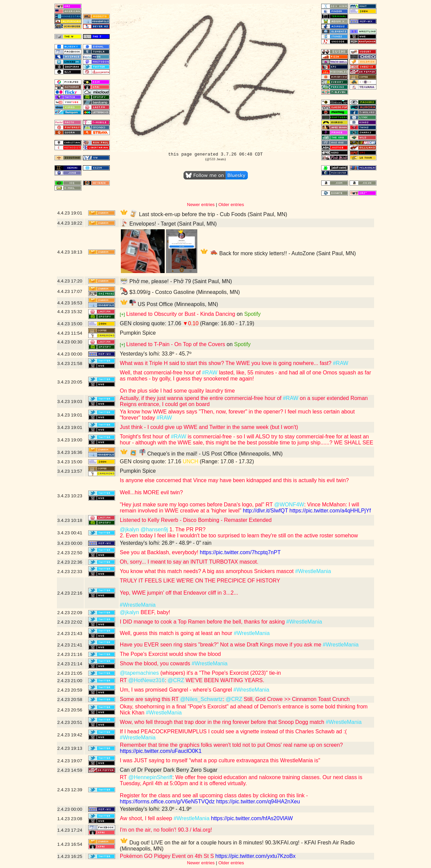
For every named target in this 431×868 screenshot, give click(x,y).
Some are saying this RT (150, 699)
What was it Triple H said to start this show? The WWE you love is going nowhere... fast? (226, 363)
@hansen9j (154, 529)
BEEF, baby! (155, 612)
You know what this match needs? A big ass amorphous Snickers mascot (208, 571)
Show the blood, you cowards (156, 663)
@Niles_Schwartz (202, 699)
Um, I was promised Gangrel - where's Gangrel (177, 690)
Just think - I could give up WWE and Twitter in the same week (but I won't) (209, 427)
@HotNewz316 (146, 680)
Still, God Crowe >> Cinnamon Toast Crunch (296, 699)
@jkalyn (129, 529)
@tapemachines (139, 673)
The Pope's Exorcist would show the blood (170, 654)
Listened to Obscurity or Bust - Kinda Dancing (181, 314)
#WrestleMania (313, 571)
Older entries (231, 205)
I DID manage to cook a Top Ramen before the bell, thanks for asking (203, 622)
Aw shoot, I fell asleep (147, 818)
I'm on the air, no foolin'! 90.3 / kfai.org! (166, 830)
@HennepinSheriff (150, 777)
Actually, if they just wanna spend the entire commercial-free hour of (201, 398)
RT (124, 680)
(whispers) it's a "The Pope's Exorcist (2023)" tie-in (220, 673)
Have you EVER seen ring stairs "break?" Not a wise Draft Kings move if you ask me (221, 645)
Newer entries (201, 205)
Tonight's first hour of (145, 437)
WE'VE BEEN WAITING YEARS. (224, 680)
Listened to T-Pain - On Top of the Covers (176, 344)
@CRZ (176, 680)
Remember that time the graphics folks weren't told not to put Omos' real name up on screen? (231, 745)
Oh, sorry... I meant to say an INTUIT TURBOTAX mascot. (189, 562)
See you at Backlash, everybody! (159, 552)
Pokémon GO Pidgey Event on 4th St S (167, 856)
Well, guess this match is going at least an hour (177, 633)
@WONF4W (289, 505)
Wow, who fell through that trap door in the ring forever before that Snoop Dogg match (223, 722)
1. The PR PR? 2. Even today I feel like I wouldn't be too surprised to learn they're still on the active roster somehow (239, 532)
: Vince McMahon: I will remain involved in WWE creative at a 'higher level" (240, 508)
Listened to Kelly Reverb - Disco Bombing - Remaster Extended (196, 520)
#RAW (341, 363)
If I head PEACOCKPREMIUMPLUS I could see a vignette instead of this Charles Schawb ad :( (233, 731)
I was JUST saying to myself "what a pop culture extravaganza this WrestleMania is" (220, 760)
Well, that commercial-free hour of (161, 373)
